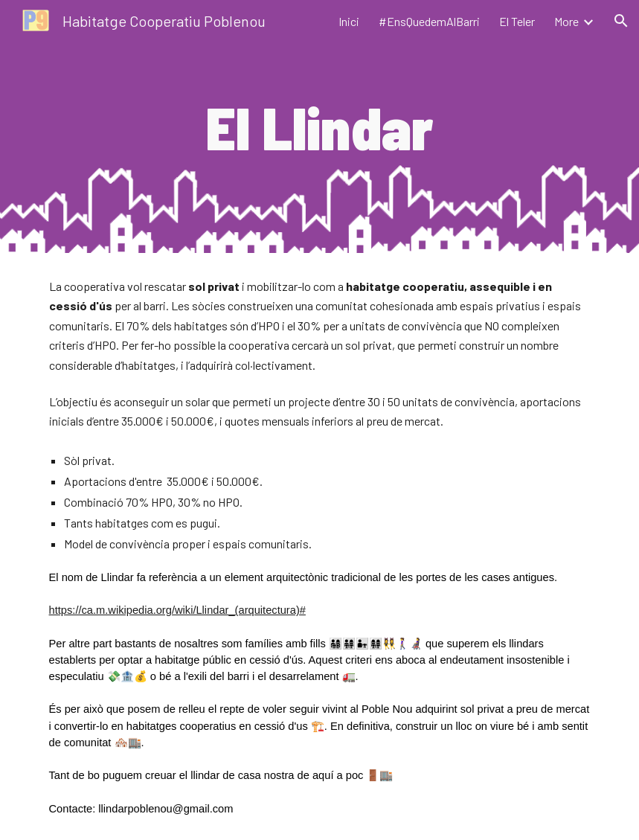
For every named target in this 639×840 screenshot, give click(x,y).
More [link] (566, 21)
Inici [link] (349, 21)
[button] (621, 21)
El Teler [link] (517, 21)
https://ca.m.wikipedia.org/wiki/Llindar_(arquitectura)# (177, 610)
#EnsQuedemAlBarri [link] (429, 21)
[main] (320, 126)
